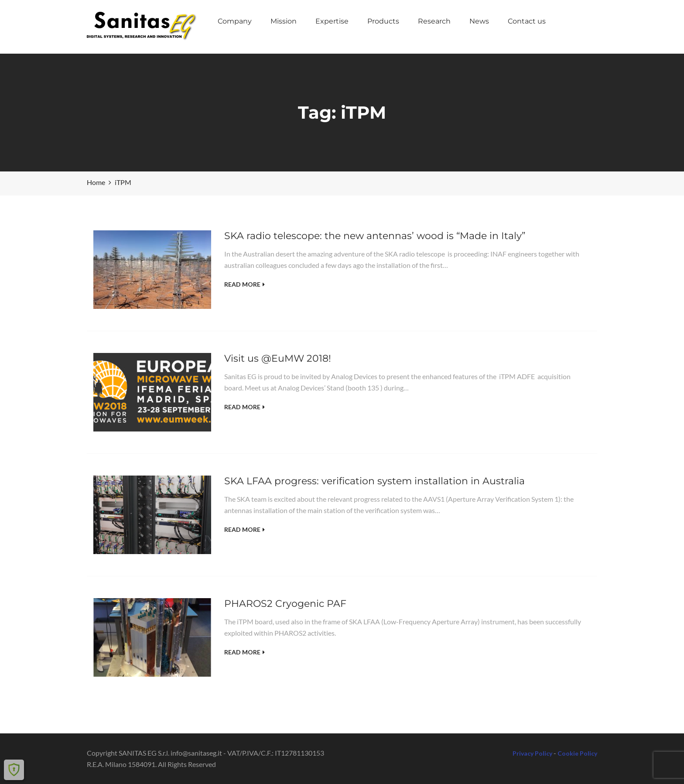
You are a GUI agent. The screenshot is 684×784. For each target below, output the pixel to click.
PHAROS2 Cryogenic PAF (285, 604)
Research (434, 21)
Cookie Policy (577, 753)
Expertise (332, 21)
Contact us (527, 21)
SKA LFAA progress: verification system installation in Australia (374, 481)
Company (235, 21)
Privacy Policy (532, 753)
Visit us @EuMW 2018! (278, 358)
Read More (245, 284)
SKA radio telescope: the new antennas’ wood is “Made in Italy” (375, 236)
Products (383, 21)
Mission (284, 21)
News (479, 21)
